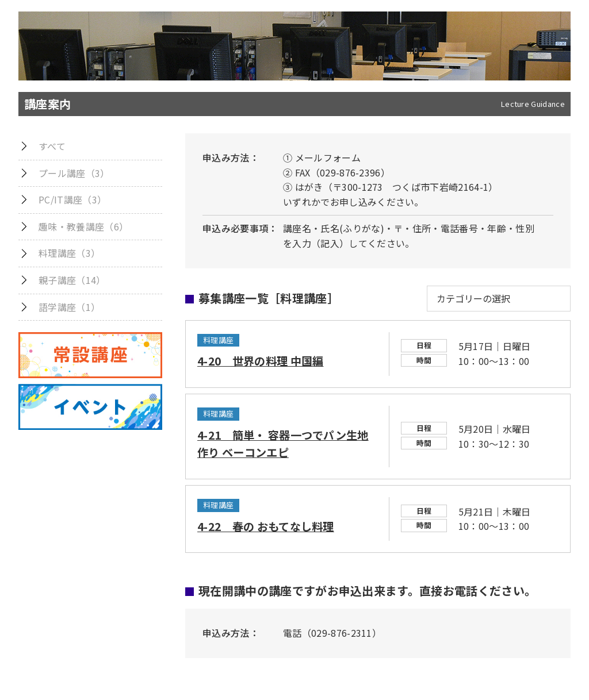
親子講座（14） (72, 280)
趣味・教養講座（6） (83, 226)
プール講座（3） (74, 173)
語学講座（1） (69, 307)
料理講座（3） (69, 253)
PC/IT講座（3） (72, 199)
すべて (52, 146)
